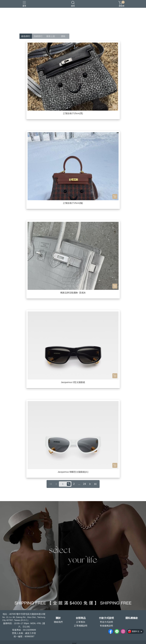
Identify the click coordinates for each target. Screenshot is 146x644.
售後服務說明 (106, 626)
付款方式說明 (106, 618)
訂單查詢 (81, 622)
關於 (58, 618)
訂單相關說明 (81, 626)
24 (85, 484)
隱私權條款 (132, 618)
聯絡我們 (58, 622)
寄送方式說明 (106, 622)
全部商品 (81, 618)
